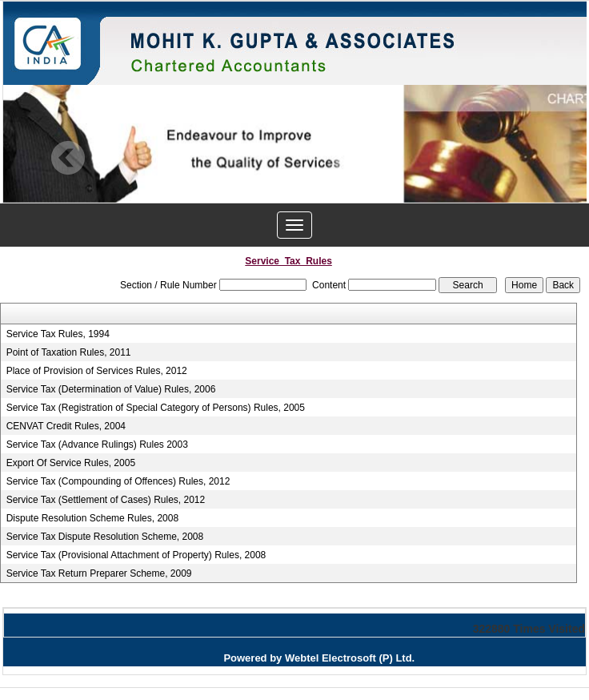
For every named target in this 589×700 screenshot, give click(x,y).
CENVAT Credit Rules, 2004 (66, 426)
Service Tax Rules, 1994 (58, 334)
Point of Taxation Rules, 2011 (69, 352)
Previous (68, 158)
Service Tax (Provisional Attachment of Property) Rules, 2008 (136, 555)
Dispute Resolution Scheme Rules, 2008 (92, 518)
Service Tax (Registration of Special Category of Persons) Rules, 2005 (156, 408)
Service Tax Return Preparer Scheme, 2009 (99, 573)
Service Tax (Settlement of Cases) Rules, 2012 (106, 500)
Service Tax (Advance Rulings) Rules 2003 (97, 445)
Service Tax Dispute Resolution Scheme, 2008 (105, 537)
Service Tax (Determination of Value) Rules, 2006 (111, 389)
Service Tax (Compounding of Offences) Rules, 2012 (118, 481)
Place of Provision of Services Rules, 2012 (97, 371)
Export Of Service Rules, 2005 (71, 463)
